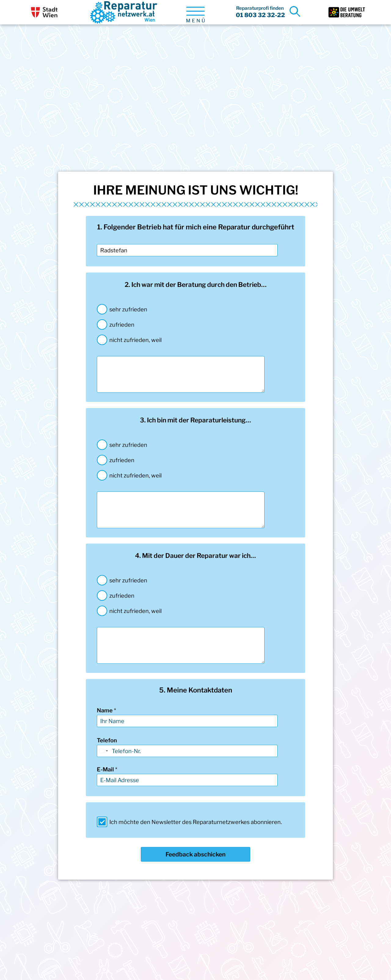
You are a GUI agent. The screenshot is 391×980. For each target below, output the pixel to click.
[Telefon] (187, 751)
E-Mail (107, 769)
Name (106, 710)
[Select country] (103, 751)
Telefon (107, 740)
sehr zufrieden (128, 309)
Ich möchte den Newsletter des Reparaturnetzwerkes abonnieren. (196, 822)
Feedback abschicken (195, 854)
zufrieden (122, 325)
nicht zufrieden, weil (135, 340)
